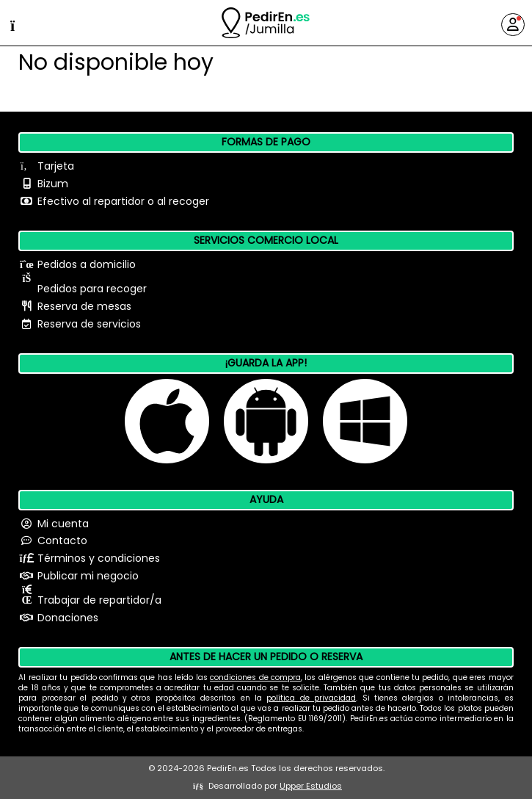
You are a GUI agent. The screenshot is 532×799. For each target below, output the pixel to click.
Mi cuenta (63, 524)
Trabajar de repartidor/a (99, 600)
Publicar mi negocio (88, 576)
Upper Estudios (311, 786)
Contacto (62, 540)
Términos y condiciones (99, 558)
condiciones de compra (255, 677)
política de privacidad (311, 698)
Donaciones (68, 618)
